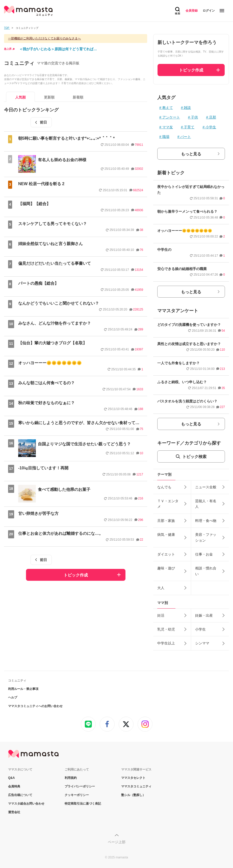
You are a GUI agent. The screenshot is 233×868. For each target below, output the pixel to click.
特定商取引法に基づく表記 (83, 804)
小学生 (211, 127)
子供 (194, 117)
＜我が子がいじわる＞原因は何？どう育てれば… (58, 49)
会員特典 (14, 786)
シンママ (202, 643)
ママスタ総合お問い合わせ (26, 804)
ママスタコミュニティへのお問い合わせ (35, 706)
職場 (166, 137)
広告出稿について (20, 795)
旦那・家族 (166, 521)
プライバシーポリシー (80, 786)
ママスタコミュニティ (136, 786)
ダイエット (166, 554)
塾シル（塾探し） (133, 795)
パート (186, 137)
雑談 (187, 108)
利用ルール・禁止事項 (23, 689)
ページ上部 (117, 842)
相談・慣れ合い (206, 571)
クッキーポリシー (77, 795)
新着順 (78, 97)
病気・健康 (166, 535)
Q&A (11, 778)
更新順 (49, 97)
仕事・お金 (204, 554)
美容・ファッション (206, 537)
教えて (168, 108)
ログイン (209, 11)
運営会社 (14, 812)
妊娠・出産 (204, 615)
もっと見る (191, 154)
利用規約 (71, 778)
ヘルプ (13, 697)
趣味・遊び (166, 568)
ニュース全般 (206, 487)
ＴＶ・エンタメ (168, 504)
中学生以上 (166, 643)
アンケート (171, 117)
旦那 (213, 117)
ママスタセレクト (133, 778)
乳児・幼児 (166, 629)
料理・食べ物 (206, 521)
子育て (189, 127)
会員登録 (192, 11)
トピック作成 (76, 575)
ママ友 (168, 127)
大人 (161, 588)
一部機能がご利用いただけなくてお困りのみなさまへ (44, 38)
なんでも (164, 487)
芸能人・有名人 (206, 504)
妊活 (161, 615)
